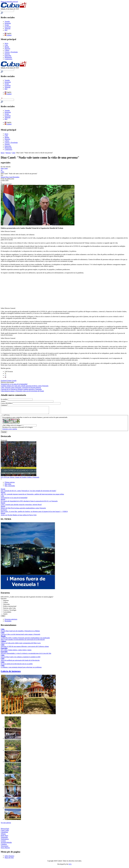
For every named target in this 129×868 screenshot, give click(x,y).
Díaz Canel (4, 168)
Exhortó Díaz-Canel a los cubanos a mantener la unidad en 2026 (21, 658)
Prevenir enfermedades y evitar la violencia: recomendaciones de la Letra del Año (26, 655)
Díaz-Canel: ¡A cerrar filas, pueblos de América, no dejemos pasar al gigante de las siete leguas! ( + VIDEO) (34, 513)
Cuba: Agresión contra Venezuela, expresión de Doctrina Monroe (21, 387)
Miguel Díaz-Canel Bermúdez (10, 177)
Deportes (7, 49)
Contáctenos (8, 59)
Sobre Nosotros (9, 857)
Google (14, 381)
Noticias (8, 153)
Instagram (8, 23)
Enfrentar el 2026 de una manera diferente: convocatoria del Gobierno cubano (25, 648)
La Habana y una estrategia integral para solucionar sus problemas (21, 669)
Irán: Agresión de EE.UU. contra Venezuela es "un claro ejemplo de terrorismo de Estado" (29, 492)
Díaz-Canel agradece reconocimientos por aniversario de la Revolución (23, 641)
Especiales (8, 55)
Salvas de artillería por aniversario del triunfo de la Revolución (20, 662)
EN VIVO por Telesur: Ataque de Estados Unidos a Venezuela (20, 479)
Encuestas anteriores (11, 621)
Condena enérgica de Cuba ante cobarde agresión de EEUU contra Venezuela (25, 386)
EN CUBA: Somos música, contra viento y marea (16, 651)
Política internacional (10, 608)
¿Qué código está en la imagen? (13, 427)
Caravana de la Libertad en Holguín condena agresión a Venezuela (21, 389)
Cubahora (4, 846)
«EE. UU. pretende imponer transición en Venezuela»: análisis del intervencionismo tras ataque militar (32, 496)
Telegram (8, 28)
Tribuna (3, 835)
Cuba (6, 45)
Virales (5, 615)
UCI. (70, 866)
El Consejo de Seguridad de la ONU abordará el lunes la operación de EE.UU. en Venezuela (29, 503)
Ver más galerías (6, 824)
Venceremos (5, 847)
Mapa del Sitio (9, 859)
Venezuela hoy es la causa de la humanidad (14, 384)
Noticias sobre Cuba (9, 610)
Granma (3, 842)
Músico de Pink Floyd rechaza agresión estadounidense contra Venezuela (23, 509)
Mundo (7, 47)
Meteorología (5, 830)
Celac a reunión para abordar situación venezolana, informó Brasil (21, 506)
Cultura (7, 50)
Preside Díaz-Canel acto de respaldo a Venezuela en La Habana (20, 632)
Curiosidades (7, 613)
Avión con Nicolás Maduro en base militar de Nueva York (19, 516)
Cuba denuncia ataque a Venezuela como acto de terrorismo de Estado (22, 391)
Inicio (6, 43)
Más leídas (8, 485)
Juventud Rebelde (6, 844)
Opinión (7, 54)
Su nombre (4, 399)
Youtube (7, 21)
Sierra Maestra (5, 849)
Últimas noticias (10, 484)
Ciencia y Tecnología (11, 52)
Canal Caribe (5, 832)
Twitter (7, 25)
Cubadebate (4, 834)
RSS (6, 30)
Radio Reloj (4, 837)
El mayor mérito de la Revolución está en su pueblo (17, 665)
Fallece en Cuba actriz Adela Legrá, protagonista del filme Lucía (21, 644)
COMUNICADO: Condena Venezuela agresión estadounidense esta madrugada (25, 639)
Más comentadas (10, 487)
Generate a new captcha (10, 430)
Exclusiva (4, 511)
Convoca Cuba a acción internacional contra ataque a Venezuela (20, 636)
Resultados (8, 622)
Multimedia (8, 57)
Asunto (3, 401)
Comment (4, 405)
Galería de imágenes (11, 673)
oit (2, 170)
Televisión (6, 606)
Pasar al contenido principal (9, 2)
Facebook (8, 27)
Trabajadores (5, 840)
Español (8, 35)
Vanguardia (4, 839)
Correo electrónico (7, 403)
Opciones (4, 600)
